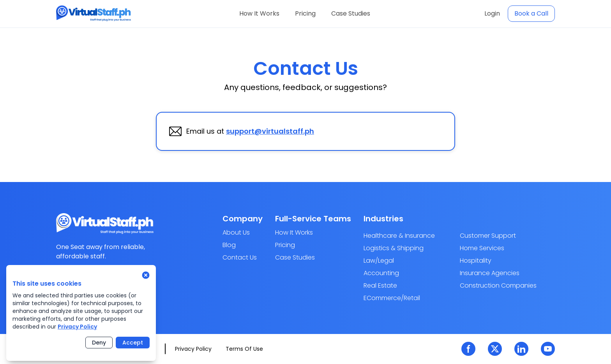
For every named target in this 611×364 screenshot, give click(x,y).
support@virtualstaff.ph (270, 131)
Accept (133, 343)
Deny (99, 343)
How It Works (259, 13)
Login (492, 13)
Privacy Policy (77, 327)
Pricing (305, 13)
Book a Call (531, 13)
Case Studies (351, 13)
